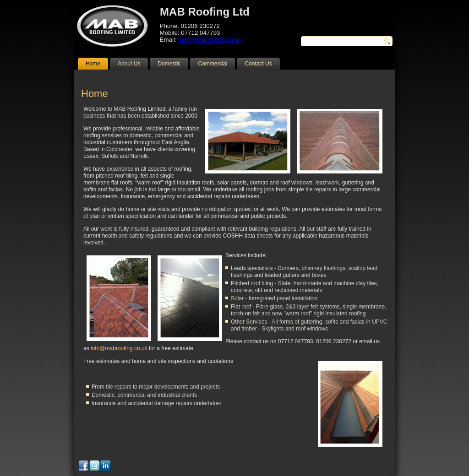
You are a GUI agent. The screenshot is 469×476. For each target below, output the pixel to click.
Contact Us (258, 64)
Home (93, 64)
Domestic (169, 64)
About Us (129, 64)
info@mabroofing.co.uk (210, 40)
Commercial (213, 64)
